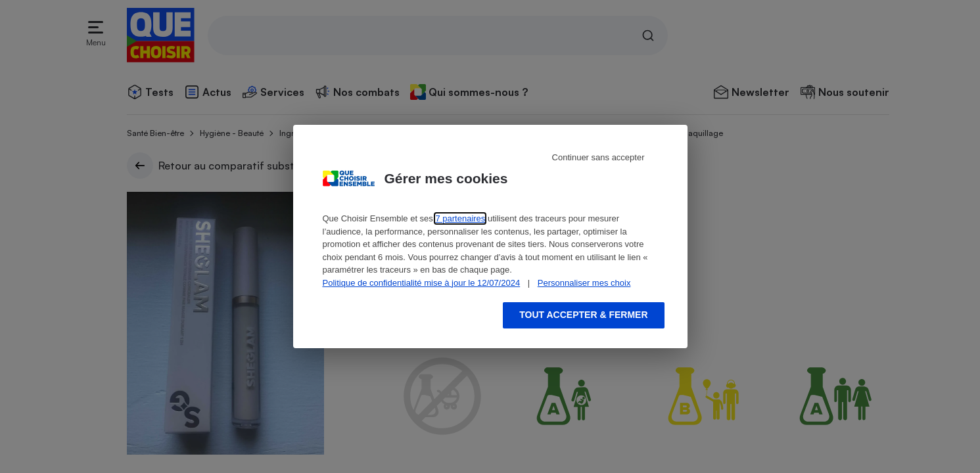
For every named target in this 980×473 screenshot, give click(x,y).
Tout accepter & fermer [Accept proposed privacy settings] (583, 315)
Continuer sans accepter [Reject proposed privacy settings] (598, 157)
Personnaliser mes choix (584, 283)
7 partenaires (460, 218)
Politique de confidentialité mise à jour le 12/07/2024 (422, 283)
